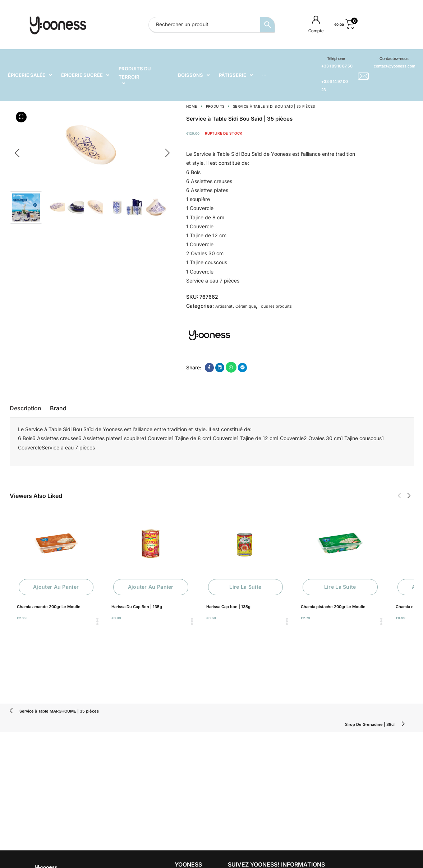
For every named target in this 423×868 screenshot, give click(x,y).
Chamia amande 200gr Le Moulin (49, 607)
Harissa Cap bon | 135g (228, 607)
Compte (316, 31)
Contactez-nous (394, 59)
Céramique (246, 306)
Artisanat (224, 306)
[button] (399, 496)
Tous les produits (275, 306)
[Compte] (316, 19)
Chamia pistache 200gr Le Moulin (333, 607)
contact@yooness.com (394, 66)
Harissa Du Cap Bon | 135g (137, 607)
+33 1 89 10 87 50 (337, 66)
